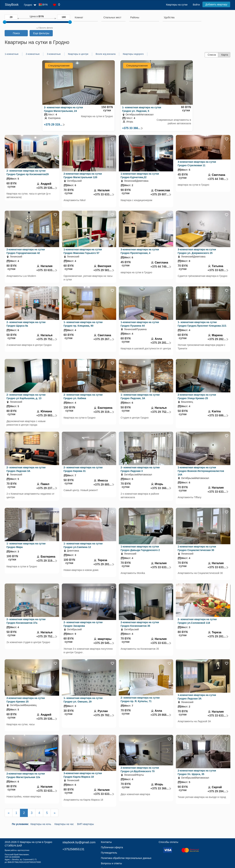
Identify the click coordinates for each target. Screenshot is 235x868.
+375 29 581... (104, 270)
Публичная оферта (112, 847)
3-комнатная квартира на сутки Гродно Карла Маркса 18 (83, 775)
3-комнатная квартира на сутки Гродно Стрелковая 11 (197, 164)
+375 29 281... (161, 343)
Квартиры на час (64, 824)
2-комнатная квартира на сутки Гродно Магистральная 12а (26, 775)
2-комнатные (33, 54)
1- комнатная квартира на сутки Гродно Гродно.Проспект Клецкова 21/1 (202, 324)
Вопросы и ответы (111, 863)
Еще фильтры (41, 33)
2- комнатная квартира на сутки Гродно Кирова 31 (83, 469)
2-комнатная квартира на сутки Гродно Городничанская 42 (26, 251)
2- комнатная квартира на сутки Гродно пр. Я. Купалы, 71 (140, 699)
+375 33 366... (133, 128)
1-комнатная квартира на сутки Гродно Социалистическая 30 (197, 548)
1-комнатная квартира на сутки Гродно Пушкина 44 (140, 324)
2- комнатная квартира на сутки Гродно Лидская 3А (26, 469)
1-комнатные (11, 54)
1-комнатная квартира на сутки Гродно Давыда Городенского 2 (140, 548)
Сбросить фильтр (44, 28)
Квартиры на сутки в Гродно (36, 842)
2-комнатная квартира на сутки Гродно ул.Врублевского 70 (140, 770)
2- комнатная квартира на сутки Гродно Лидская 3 (140, 469)
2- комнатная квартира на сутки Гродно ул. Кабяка (83, 396)
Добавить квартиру (216, 4)
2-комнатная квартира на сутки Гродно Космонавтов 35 (140, 624)
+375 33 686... (218, 415)
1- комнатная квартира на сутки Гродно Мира (26, 545)
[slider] (5, 22)
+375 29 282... (218, 339)
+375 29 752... (47, 339)
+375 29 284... (218, 791)
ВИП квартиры (86, 824)
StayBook (12, 5)
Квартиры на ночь (41, 824)
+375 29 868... (161, 715)
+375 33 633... (104, 194)
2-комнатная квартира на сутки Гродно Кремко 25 (26, 700)
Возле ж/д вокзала (106, 54)
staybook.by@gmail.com (79, 842)
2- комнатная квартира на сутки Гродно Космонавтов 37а (26, 621)
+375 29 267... (104, 339)
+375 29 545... (104, 643)
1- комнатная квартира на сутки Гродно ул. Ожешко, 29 (83, 700)
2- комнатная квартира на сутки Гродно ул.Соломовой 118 (197, 621)
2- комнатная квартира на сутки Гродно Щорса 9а (26, 324)
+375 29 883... (47, 415)
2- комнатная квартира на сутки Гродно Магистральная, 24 (64, 109)
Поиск (16, 33)
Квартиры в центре (78, 54)
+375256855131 (73, 849)
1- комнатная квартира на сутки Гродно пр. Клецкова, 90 (83, 324)
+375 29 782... (104, 715)
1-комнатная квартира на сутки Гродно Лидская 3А (197, 697)
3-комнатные (54, 54)
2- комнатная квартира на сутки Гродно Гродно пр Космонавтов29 (28, 172)
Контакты (106, 842)
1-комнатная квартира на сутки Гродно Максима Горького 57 (83, 251)
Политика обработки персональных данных (126, 858)
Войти (196, 5)
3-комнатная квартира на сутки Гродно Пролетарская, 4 (140, 251)
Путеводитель (109, 853)
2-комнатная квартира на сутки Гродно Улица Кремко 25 (197, 396)
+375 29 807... (161, 194)
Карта (225, 55)
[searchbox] (86, 17)
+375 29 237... (47, 488)
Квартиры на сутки (177, 5)
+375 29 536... (47, 188)
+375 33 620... (218, 270)
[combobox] (86, 18)
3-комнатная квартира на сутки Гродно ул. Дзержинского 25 (197, 251)
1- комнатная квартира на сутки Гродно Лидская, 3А (140, 396)
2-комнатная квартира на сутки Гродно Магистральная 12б (83, 175)
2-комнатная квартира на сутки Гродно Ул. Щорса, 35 (197, 772)
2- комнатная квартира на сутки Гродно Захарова (83, 624)
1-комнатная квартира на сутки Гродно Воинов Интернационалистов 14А (201, 471)
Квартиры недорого (133, 54)
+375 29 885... (104, 485)
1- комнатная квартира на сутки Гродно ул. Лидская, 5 (142, 109)
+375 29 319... (55, 125)
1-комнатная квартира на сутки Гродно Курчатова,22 (140, 175)
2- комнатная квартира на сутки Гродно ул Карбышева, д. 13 (26, 396)
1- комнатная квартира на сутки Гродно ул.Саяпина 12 (83, 545)
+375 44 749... (218, 179)
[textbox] (112, 17)
